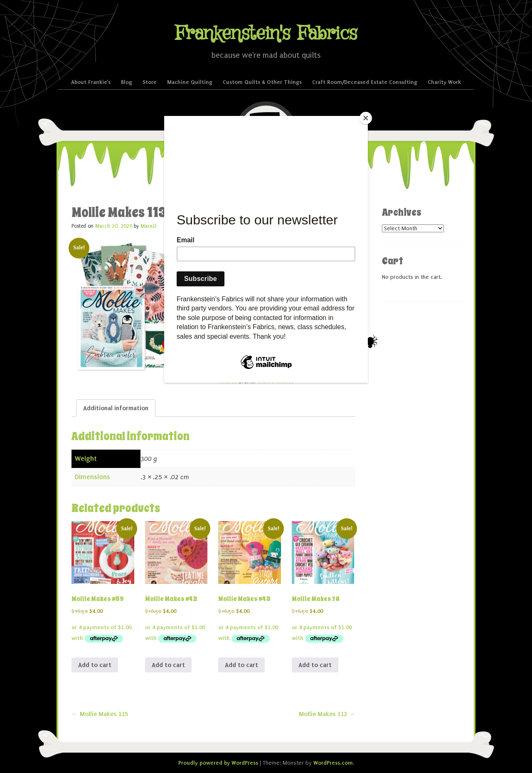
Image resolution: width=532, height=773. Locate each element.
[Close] (366, 118)
